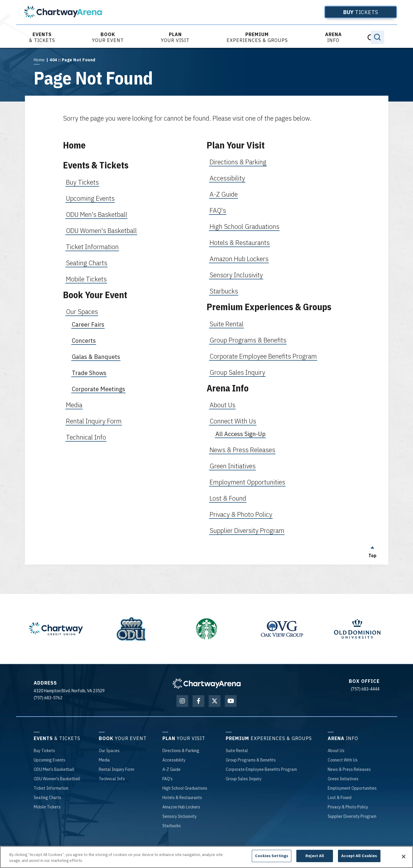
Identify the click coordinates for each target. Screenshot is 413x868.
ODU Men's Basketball (97, 214)
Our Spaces (82, 311)
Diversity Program (352, 816)
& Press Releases (349, 769)
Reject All (315, 856)
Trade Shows (89, 373)
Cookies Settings (272, 856)
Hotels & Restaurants (240, 243)
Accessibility (227, 178)
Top (373, 550)
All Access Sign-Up (241, 434)
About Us (222, 405)
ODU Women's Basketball (101, 230)
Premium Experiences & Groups (269, 307)
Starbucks (224, 291)
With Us (343, 760)
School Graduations (185, 788)
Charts (47, 798)
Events (50, 760)
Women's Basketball (57, 779)
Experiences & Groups (257, 37)
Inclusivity (180, 816)
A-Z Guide (224, 194)
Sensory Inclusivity (236, 275)
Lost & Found (228, 498)
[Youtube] (231, 701)
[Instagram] (182, 701)
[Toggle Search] (378, 37)
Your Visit (175, 37)
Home (39, 60)
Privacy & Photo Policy (241, 514)
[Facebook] (198, 701)
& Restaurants (182, 798)
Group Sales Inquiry (237, 372)
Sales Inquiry (244, 779)
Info (333, 37)
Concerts (84, 341)
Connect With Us (233, 421)
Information (51, 788)
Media (74, 405)
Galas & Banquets (96, 357)
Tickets (351, 12)
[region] (206, 857)
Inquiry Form (117, 769)
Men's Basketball (54, 769)
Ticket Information (92, 247)
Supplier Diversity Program (247, 530)
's (168, 779)
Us (336, 751)
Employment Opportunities (247, 482)
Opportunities (352, 788)
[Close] (404, 857)
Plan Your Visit (236, 145)
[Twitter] (215, 701)
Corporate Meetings (98, 389)
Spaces (109, 751)
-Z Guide (171, 769)
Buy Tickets (82, 182)
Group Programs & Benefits (248, 340)
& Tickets (42, 37)
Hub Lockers (181, 807)
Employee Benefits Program (261, 769)
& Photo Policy (348, 807)
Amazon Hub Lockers (239, 259)
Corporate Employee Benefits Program (263, 356)
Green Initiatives (233, 466)
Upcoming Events (90, 198)
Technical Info (86, 437)
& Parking (181, 751)
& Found (340, 798)
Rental (237, 751)
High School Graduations (244, 226)
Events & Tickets (96, 165)
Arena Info (228, 388)
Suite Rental (227, 324)
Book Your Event (95, 295)
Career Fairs (88, 324)
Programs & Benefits (251, 760)
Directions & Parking (238, 162)
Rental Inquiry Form (94, 421)
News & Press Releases (242, 450)
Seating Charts (87, 263)
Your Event (108, 37)
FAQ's (218, 210)
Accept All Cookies (359, 856)
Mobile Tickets (86, 279)
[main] (206, 306)
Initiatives (343, 779)
